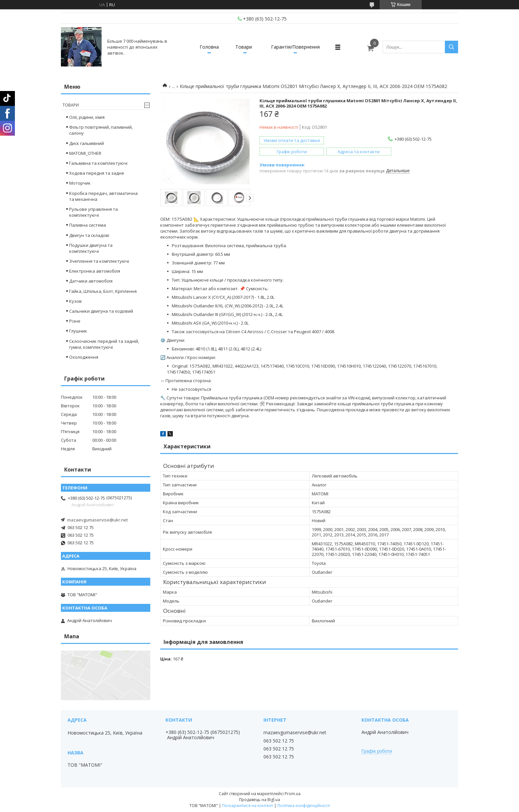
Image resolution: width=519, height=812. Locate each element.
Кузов (75, 301)
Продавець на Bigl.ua (259, 800)
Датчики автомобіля (91, 281)
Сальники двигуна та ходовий (101, 311)
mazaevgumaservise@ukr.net (97, 520)
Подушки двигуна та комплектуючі (91, 248)
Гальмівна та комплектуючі (98, 163)
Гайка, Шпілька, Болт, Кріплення (103, 291)
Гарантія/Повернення (295, 47)
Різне (75, 321)
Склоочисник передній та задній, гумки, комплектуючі (104, 344)
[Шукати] (451, 47)
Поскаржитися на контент (248, 806)
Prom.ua (293, 794)
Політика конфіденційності (304, 806)
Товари (244, 47)
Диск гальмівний (87, 143)
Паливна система (88, 225)
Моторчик (80, 183)
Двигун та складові (89, 235)
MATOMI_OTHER (85, 153)
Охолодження (84, 357)
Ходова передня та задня (96, 173)
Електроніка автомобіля (95, 271)
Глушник (78, 331)
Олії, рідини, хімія (87, 117)
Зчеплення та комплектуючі (99, 261)
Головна (209, 47)
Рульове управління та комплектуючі (94, 212)
